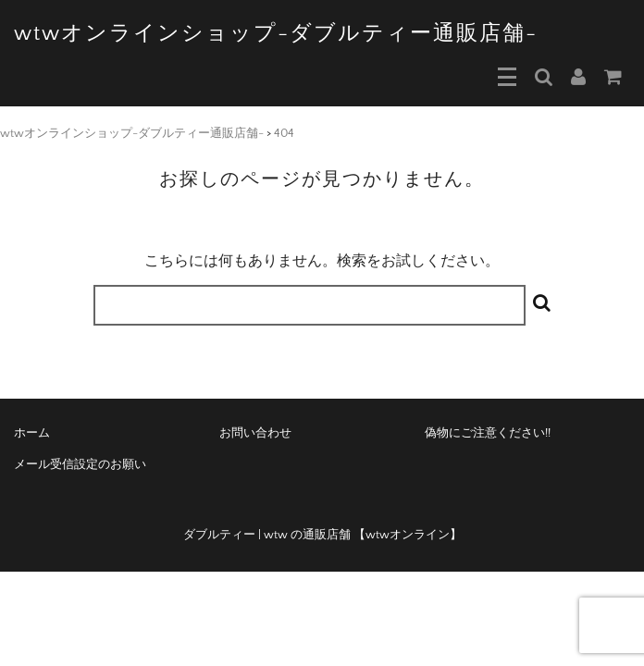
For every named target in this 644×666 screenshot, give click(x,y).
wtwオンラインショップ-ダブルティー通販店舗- (276, 33)
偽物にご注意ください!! (488, 433)
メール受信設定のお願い (80, 464)
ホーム (32, 433)
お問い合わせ (255, 433)
